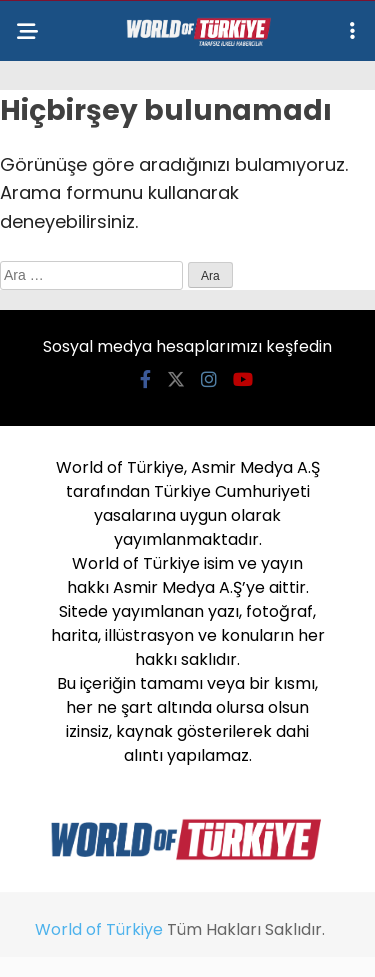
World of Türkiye (99, 929)
